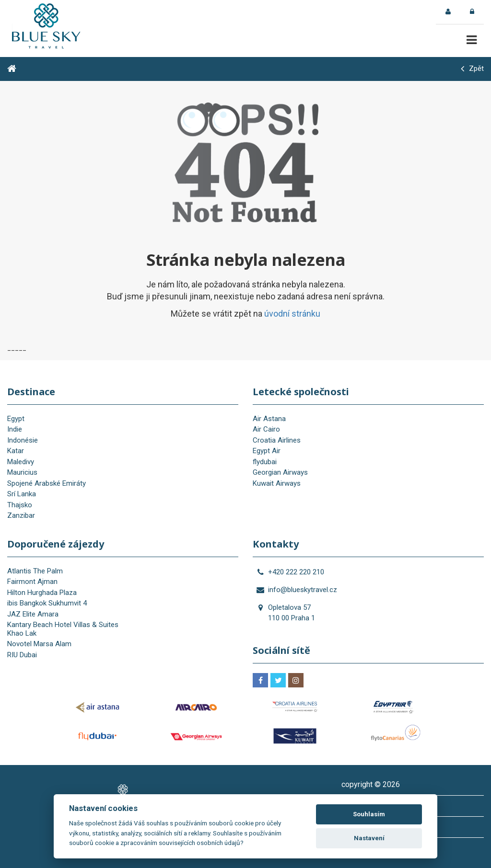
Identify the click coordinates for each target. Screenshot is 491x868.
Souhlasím (369, 814)
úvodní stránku (292, 314)
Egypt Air (267, 451)
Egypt (16, 419)
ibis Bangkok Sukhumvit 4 (47, 603)
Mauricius (22, 472)
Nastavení (369, 838)
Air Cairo (266, 429)
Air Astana (269, 419)
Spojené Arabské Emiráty (47, 483)
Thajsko (20, 505)
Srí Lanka (22, 494)
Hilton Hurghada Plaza (42, 593)
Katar (16, 451)
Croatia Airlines (277, 440)
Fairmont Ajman (32, 582)
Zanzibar (21, 515)
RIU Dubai (22, 655)
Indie (15, 429)
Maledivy (21, 462)
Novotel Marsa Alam (39, 644)
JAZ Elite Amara (33, 614)
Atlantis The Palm (35, 571)
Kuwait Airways (277, 483)
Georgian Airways (280, 472)
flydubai (265, 462)
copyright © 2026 (371, 784)
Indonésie (23, 440)
